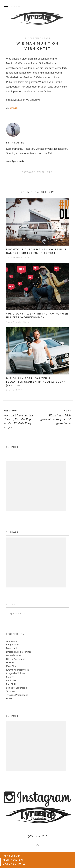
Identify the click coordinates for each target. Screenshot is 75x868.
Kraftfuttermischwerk (17, 670)
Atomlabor (12, 641)
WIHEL (14, 108)
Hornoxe (11, 662)
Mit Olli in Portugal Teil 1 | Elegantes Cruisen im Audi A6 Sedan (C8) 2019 (36, 382)
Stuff (41, 172)
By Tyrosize (15, 143)
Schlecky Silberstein (17, 688)
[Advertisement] (36, 486)
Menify (10, 677)
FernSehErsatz (14, 655)
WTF (49, 172)
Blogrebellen (13, 648)
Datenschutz (14, 864)
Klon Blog (11, 666)
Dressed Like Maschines (19, 652)
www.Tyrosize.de (15, 161)
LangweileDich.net (16, 673)
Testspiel (11, 691)
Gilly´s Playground (16, 659)
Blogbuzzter (12, 645)
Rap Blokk (11, 684)
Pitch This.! (12, 680)
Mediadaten (13, 860)
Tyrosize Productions (17, 695)
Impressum (12, 856)
